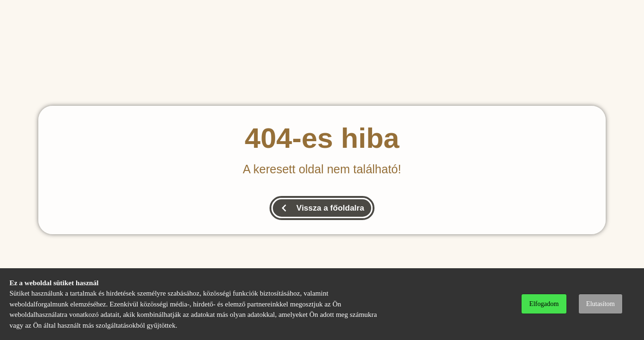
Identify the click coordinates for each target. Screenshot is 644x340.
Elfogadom (544, 304)
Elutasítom (601, 304)
